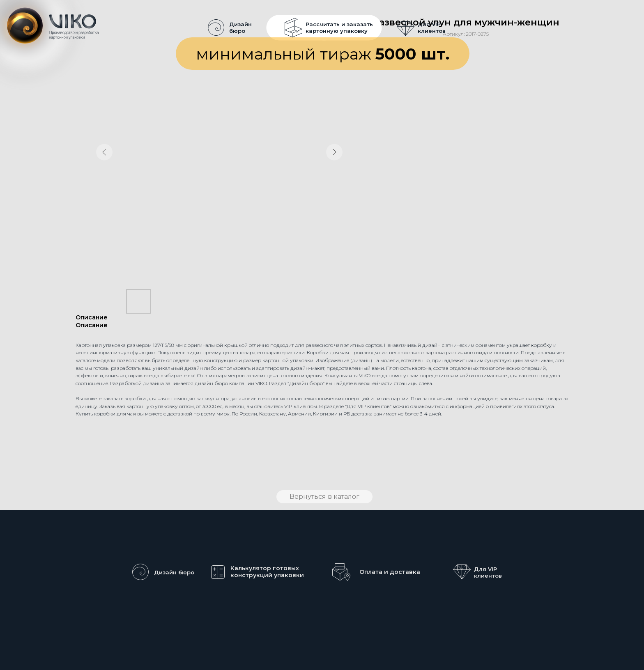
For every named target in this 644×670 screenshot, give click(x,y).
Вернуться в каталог (324, 497)
